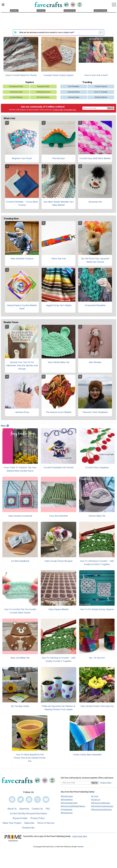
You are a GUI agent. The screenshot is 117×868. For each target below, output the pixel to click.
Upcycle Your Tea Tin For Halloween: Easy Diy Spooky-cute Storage (22, 366)
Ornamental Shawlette (95, 305)
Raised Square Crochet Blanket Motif (22, 307)
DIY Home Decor (43, 97)
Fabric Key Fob (59, 259)
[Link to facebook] (12, 799)
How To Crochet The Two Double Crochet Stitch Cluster (20, 611)
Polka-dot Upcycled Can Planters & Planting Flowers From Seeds (59, 708)
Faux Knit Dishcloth (59, 516)
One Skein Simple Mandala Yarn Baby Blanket (59, 203)
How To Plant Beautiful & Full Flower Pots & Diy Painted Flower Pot (30, 758)
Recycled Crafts (43, 86)
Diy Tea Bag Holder (20, 706)
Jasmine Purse (22, 412)
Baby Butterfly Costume (22, 259)
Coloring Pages (74, 97)
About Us (12, 809)
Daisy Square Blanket (58, 609)
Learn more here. (80, 836)
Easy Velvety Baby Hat (59, 362)
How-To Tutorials (101, 92)
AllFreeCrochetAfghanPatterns (73, 806)
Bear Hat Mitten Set (20, 658)
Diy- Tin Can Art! (97, 658)
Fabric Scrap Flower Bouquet (58, 561)
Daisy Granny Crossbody (20, 516)
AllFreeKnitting (67, 800)
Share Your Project (12, 823)
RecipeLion (96, 800)
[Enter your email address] (76, 783)
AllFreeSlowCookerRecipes (102, 806)
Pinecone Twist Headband (95, 412)
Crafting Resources (43, 92)
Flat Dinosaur (59, 158)
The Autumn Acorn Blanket (58, 412)
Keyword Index (20, 818)
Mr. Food (95, 796)
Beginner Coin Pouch (22, 158)
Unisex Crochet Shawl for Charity (21, 75)
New (5, 426)
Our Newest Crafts (16, 86)
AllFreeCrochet (67, 796)
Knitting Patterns (101, 97)
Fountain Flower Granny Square (58, 75)
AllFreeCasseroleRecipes (101, 810)
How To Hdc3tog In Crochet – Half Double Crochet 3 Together (58, 659)
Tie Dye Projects (101, 86)
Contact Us (37, 809)
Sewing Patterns (74, 92)
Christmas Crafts (16, 92)
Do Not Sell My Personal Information (29, 813)
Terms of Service (46, 823)
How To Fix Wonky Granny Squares (97, 609)
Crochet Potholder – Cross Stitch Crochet (22, 203)
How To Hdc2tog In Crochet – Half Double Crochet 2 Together (97, 563)
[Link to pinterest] (29, 799)
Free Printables (74, 86)
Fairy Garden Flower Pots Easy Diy (97, 706)
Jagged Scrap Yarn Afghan (59, 305)
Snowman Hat (95, 202)
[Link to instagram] (37, 799)
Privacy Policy (58, 110)
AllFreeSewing (67, 813)
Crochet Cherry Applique (97, 467)
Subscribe (29, 823)
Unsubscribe (28, 828)
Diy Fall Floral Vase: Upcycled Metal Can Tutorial (95, 260)
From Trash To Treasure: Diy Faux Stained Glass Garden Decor (20, 469)
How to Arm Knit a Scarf (96, 75)
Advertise (24, 809)
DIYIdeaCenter (67, 810)
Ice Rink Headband (20, 561)
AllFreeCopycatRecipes (101, 803)
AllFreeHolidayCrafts (69, 803)
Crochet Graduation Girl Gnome (59, 467)
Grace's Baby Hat (97, 516)
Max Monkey (95, 362)
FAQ (48, 809)
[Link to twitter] (21, 799)
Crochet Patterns (16, 97)
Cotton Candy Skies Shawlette (87, 755)
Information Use (70, 110)
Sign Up (110, 108)
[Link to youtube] (46, 799)
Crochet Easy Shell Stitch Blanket (95, 158)
